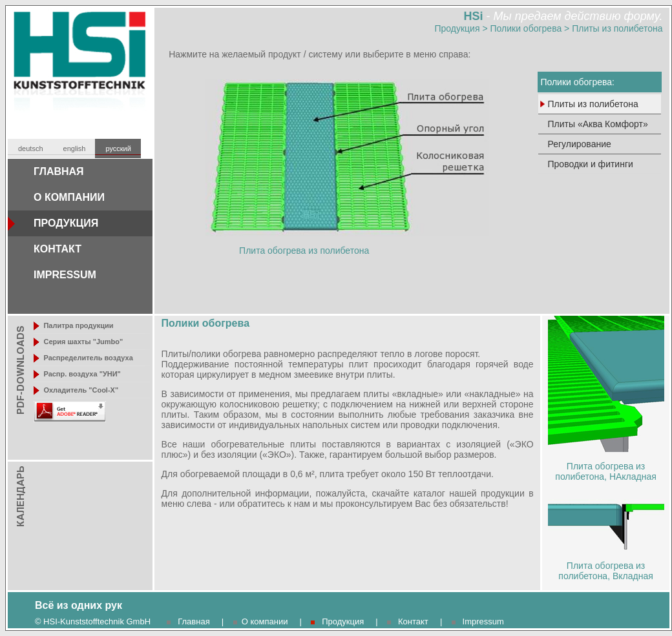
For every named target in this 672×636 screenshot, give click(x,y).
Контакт (413, 621)
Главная (194, 621)
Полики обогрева (526, 28)
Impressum (483, 621)
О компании (265, 621)
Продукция (457, 28)
